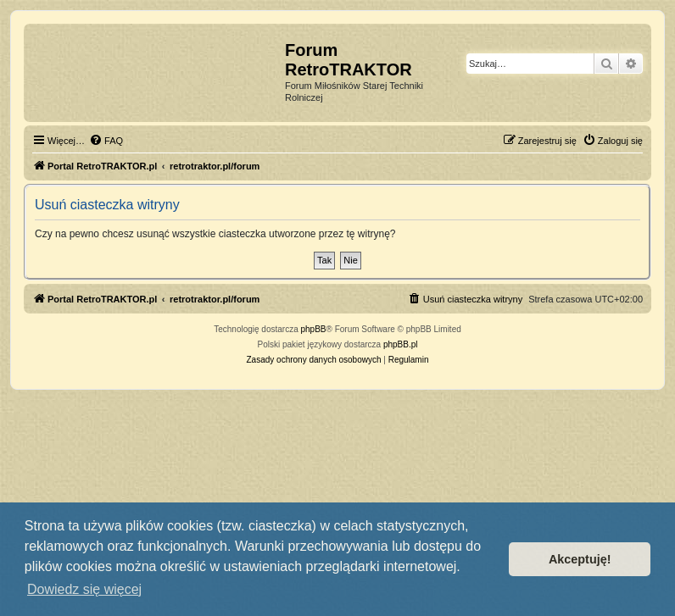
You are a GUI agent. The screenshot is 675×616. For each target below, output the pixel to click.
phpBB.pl (401, 344)
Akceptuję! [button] (580, 559)
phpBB (314, 329)
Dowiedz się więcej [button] (84, 589)
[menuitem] (106, 141)
